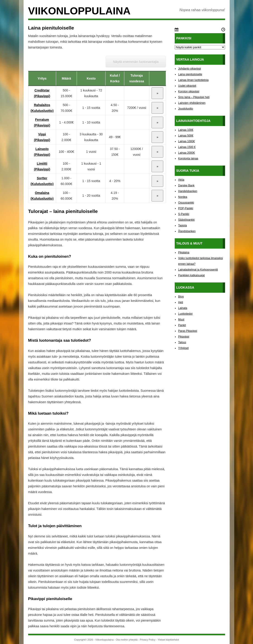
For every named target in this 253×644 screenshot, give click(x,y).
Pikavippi (184, 337)
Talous (182, 342)
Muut (181, 319)
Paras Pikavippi (188, 331)
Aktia (181, 180)
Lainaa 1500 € (187, 147)
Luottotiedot (185, 314)
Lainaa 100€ (186, 130)
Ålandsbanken (187, 231)
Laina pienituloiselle (190, 74)
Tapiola (182, 225)
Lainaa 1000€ (186, 141)
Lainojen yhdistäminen (192, 103)
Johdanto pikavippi (189, 69)
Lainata (183, 308)
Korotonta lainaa (188, 158)
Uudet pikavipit (187, 86)
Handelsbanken (188, 191)
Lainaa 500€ (186, 136)
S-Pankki (184, 214)
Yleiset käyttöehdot (168, 640)
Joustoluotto (186, 109)
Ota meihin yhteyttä (127, 640)
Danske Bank (186, 185)
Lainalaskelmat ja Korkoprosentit (198, 270)
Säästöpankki (186, 220)
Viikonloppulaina (79, 11)
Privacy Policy (147, 640)
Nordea (183, 197)
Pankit (182, 325)
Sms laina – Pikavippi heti (194, 97)
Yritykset (183, 348)
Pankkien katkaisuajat (191, 275)
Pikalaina (184, 252)
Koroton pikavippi (189, 91)
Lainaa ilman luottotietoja (193, 80)
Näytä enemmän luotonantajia (136, 62)
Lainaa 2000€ (186, 153)
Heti (181, 302)
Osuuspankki (186, 203)
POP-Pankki (186, 208)
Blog (181, 297)
